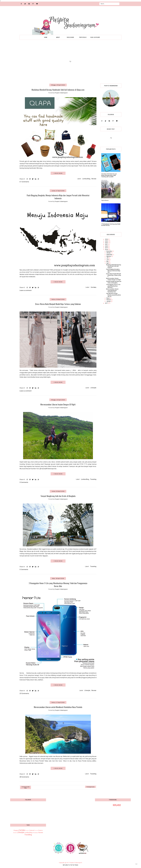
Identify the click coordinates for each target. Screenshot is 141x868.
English (28, 830)
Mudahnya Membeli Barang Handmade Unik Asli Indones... (114, 266)
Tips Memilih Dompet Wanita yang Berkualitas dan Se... (113, 295)
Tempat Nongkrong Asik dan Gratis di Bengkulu (58, 496)
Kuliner (15, 832)
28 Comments (24, 776)
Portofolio (83, 37)
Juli (108, 258)
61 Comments (24, 182)
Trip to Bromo (105, 200)
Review (94, 179)
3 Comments (24, 482)
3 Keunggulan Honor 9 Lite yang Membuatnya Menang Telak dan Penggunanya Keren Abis (58, 584)
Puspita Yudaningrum (76, 862)
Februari (109, 300)
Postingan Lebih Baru (26, 787)
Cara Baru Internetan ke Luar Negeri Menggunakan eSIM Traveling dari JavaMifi (109, 175)
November (109, 251)
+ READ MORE (58, 173)
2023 (107, 241)
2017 (107, 303)
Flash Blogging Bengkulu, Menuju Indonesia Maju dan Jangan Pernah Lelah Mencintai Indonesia (58, 197)
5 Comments (24, 569)
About (58, 37)
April (108, 263)
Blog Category (95, 37)
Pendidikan (35, 832)
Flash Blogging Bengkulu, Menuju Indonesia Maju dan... (113, 271)
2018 (107, 250)
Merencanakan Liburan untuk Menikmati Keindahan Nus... (112, 290)
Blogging (16, 830)
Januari (109, 301)
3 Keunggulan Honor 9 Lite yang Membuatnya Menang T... (113, 286)
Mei (108, 261)
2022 (107, 243)
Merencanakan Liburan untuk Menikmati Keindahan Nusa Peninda (58, 706)
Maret (108, 298)
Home (46, 37)
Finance (40, 830)
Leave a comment (26, 290)
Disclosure (70, 37)
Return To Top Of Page (70, 864)
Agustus (109, 256)
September (109, 255)
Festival (36, 830)
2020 (107, 246)
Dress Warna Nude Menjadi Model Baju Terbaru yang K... (114, 275)
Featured (32, 830)
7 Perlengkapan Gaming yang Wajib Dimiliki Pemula (111, 225)
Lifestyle (93, 388)
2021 (107, 244)
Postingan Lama (91, 786)
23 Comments (24, 693)
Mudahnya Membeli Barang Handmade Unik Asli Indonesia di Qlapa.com (58, 90)
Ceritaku (94, 287)
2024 (107, 239)
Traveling (93, 479)
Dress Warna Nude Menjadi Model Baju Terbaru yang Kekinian (58, 304)
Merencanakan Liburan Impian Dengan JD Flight (58, 404)
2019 (107, 248)
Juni (108, 260)
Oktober (109, 253)
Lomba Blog (86, 179)
